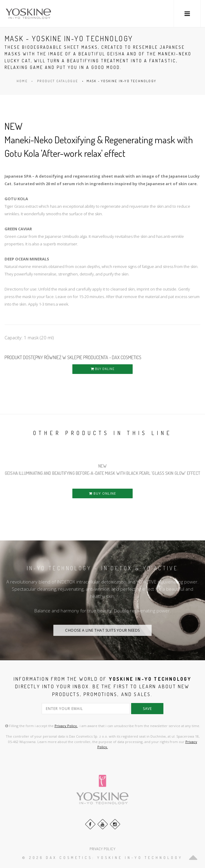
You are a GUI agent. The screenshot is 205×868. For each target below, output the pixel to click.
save (147, 709)
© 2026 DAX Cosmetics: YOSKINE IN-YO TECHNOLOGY (102, 858)
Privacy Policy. (66, 726)
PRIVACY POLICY (102, 849)
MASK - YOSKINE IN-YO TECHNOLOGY (121, 81)
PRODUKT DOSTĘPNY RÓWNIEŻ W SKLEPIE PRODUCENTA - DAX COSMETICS (73, 357)
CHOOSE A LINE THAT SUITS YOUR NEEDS (102, 630)
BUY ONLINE (103, 369)
